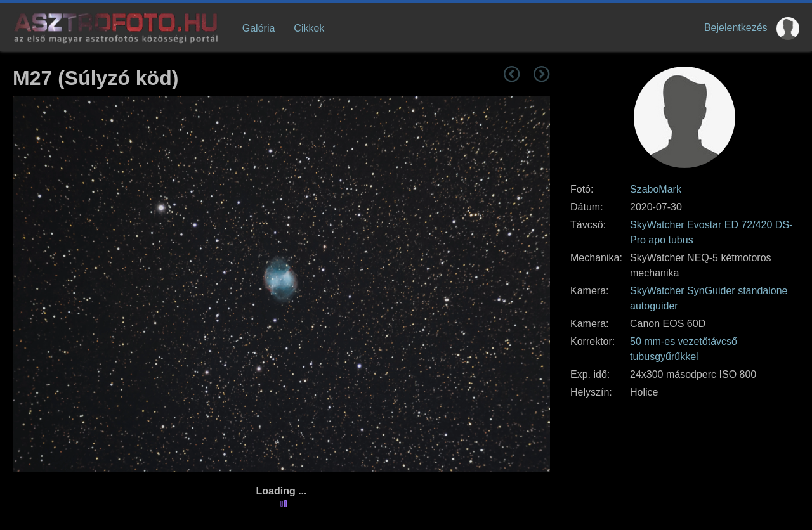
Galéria (259, 28)
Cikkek (309, 28)
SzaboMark (656, 189)
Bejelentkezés (736, 28)
